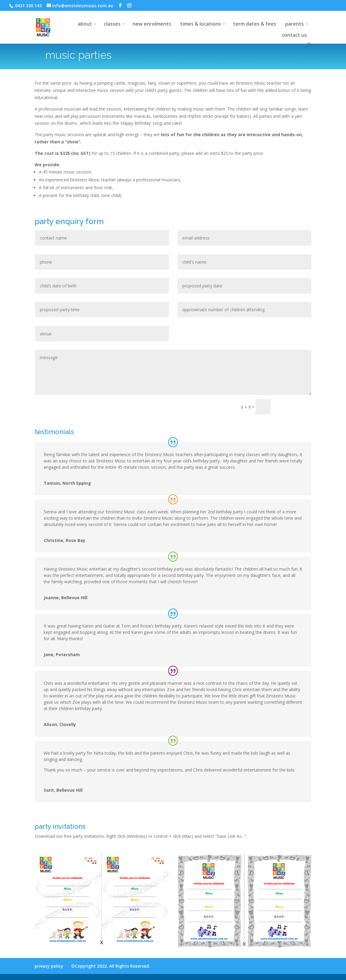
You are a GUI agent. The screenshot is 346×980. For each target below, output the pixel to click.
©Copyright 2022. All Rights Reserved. (111, 966)
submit (294, 407)
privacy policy (49, 966)
